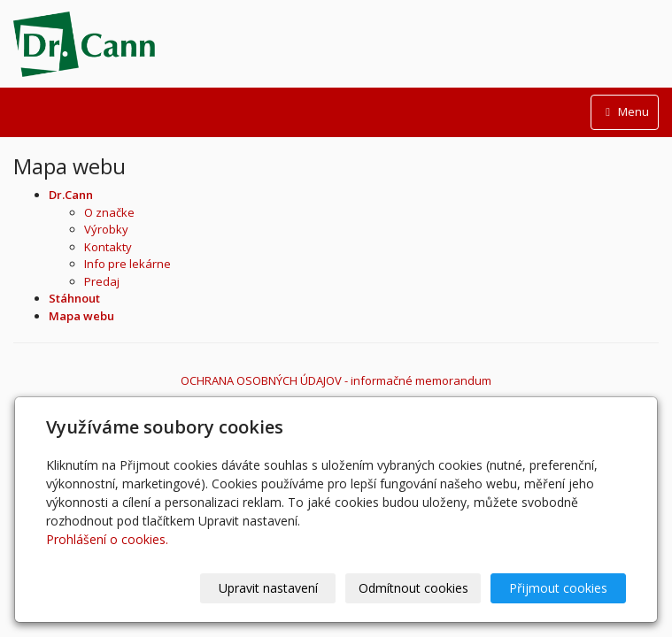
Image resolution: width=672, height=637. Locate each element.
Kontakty (108, 247)
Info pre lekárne (127, 264)
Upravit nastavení (268, 588)
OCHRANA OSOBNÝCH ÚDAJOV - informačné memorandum (336, 380)
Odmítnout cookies (413, 588)
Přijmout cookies (558, 588)
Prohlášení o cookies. (107, 539)
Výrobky (106, 229)
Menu (625, 111)
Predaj (102, 281)
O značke (109, 212)
